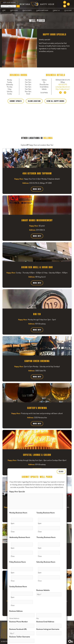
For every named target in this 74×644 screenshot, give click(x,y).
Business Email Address (45, 445)
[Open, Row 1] (22, 343)
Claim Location (34, 101)
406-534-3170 (63, 84)
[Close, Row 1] (22, 351)
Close (61, 295)
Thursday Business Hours (46, 360)
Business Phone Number (19, 445)
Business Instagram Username (48, 452)
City (38, 441)
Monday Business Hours (18, 336)
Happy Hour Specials (17, 315)
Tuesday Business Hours (46, 336)
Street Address (14, 441)
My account (68, 10)
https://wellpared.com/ (63, 89)
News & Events (27, 10)
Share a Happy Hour (42, 10)
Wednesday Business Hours (20, 360)
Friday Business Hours (18, 385)
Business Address (16, 434)
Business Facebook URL (18, 452)
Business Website (43, 413)
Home (4, 10)
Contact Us (56, 10)
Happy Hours (14, 10)
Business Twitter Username (20, 460)
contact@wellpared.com (63, 87)
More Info (37, 189)
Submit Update (16, 101)
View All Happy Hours (55, 101)
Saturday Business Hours (46, 385)
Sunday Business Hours (18, 410)
